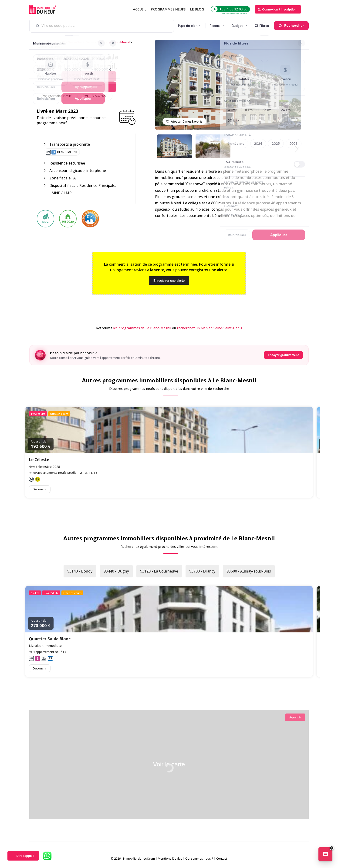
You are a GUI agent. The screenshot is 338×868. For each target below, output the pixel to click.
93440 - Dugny (116, 571)
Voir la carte (169, 764)
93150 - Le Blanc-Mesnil (113, 42)
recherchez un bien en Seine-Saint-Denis (210, 328)
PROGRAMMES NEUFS (168, 9)
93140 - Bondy (80, 571)
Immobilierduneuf (49, 9)
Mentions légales (170, 858)
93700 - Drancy (202, 571)
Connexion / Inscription (279, 9)
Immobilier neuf (48, 42)
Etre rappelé (25, 856)
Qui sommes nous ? (199, 858)
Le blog (197, 9)
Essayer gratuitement (283, 355)
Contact (222, 858)
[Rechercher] (291, 26)
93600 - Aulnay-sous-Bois (249, 571)
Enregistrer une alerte (169, 281)
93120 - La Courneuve (159, 571)
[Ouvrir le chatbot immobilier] (325, 855)
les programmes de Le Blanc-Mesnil (142, 328)
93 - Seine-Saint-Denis (78, 42)
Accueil (140, 9)
